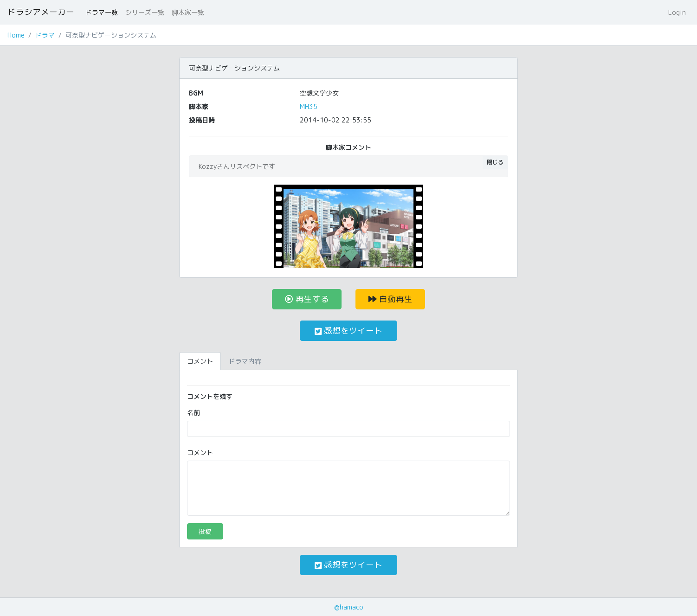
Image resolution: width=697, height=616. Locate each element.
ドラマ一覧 (102, 12)
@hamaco (349, 607)
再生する (307, 299)
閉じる (495, 162)
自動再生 (390, 299)
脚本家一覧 (188, 12)
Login (677, 12)
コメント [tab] (200, 361)
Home (16, 35)
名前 (194, 413)
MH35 (309, 106)
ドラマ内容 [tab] (245, 361)
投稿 (205, 531)
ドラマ (45, 35)
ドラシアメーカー (41, 12)
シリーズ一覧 (145, 12)
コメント (200, 452)
